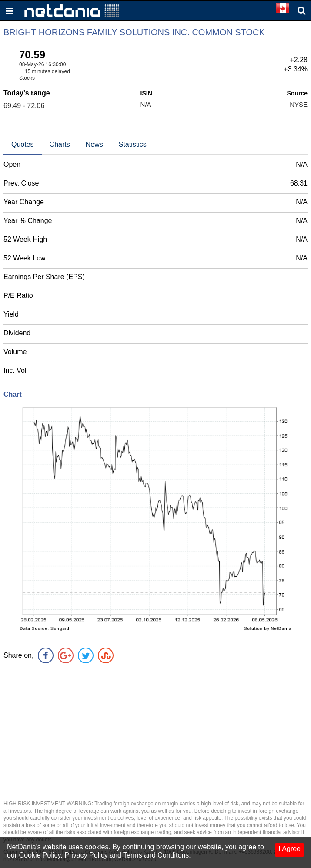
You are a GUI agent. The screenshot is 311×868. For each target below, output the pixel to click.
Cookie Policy (40, 855)
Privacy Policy (86, 855)
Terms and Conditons (156, 855)
